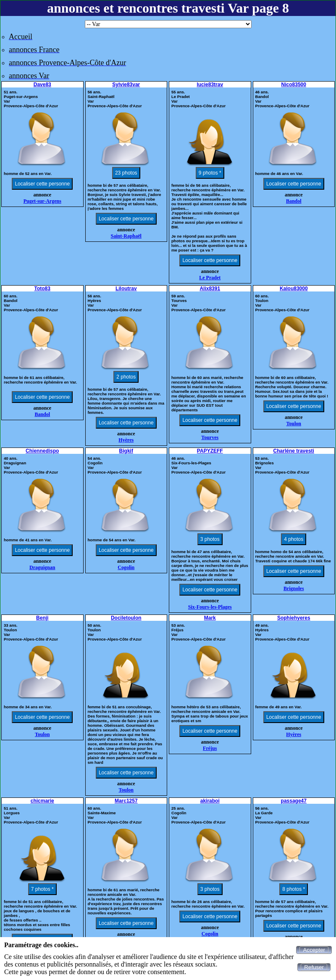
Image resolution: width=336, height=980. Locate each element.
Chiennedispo (42, 451)
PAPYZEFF (210, 451)
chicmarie (42, 801)
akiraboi (210, 801)
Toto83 (42, 289)
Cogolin (126, 567)
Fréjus (210, 748)
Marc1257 (126, 801)
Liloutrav (126, 289)
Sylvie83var (126, 85)
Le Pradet (210, 278)
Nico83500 (294, 85)
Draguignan (42, 567)
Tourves (210, 437)
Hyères (126, 440)
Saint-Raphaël (126, 236)
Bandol (294, 201)
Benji (42, 618)
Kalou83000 (294, 289)
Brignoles (294, 588)
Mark (210, 618)
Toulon (294, 424)
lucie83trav (210, 85)
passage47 (294, 801)
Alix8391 (210, 289)
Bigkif (126, 451)
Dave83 (42, 85)
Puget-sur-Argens (42, 201)
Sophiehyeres (294, 618)
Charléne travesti (294, 451)
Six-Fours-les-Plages (210, 607)
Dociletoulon (126, 618)
